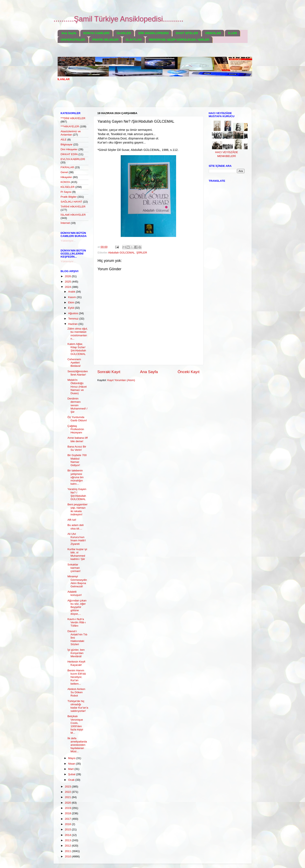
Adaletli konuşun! (75, 593)
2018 (68, 813)
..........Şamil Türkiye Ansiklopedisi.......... (118, 19)
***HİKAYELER (70, 126)
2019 (68, 808)
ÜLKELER (124, 33)
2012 (68, 846)
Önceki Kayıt (188, 372)
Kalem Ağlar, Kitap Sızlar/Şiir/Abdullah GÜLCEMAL (77, 349)
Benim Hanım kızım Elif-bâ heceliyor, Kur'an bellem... (77, 677)
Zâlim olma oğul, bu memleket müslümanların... (78, 334)
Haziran (73, 324)
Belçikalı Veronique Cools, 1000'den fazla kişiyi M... (75, 724)
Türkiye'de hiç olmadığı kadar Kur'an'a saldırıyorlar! (78, 706)
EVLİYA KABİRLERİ (73, 159)
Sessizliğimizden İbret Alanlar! (78, 373)
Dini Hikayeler (69, 149)
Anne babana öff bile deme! (78, 439)
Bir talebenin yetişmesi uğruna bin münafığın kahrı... (75, 477)
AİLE (64, 140)
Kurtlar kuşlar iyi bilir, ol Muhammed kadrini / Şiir (77, 554)
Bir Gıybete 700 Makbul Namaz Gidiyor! (77, 460)
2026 (68, 276)
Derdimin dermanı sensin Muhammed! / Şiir (77, 405)
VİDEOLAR (213, 33)
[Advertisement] (132, 97)
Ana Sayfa (69, 33)
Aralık (72, 292)
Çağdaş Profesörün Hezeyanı (76, 429)
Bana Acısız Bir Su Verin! (77, 448)
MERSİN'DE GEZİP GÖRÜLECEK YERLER (179, 40)
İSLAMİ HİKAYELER (73, 215)
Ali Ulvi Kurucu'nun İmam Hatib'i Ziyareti (77, 539)
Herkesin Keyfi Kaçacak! (76, 663)
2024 (68, 287)
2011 (68, 851)
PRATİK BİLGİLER (105, 40)
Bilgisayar (67, 144)
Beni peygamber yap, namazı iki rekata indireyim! (77, 509)
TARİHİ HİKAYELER (73, 207)
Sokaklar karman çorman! (74, 568)
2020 (68, 803)
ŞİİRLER (142, 253)
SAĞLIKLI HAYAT (72, 202)
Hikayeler (66, 177)
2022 (68, 792)
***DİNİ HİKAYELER (73, 118)
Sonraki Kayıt (109, 372)
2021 (68, 797)
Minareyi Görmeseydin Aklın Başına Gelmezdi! (77, 581)
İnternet (65, 223)
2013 (68, 840)
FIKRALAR (67, 167)
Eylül (72, 308)
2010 (68, 856)
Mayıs (72, 758)
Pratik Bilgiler (69, 197)
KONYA (65, 182)
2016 (68, 824)
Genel (64, 172)
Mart (71, 769)
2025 (68, 282)
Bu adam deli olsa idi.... (75, 527)
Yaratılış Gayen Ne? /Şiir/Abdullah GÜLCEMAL (77, 494)
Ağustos (74, 313)
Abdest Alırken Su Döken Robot (76, 692)
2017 (68, 819)
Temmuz (74, 319)
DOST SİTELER (187, 33)
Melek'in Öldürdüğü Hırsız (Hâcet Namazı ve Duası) (77, 387)
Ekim (72, 302)
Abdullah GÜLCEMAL (121, 253)
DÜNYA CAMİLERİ (96, 33)
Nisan (72, 764)
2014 (68, 835)
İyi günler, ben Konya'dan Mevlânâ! (76, 653)
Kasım (73, 297)
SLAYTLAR (134, 40)
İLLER (232, 33)
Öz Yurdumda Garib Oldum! (77, 419)
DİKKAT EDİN (69, 154)
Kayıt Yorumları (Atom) (121, 380)
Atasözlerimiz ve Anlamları (71, 133)
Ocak (72, 780)
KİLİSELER (68, 187)
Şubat (72, 774)
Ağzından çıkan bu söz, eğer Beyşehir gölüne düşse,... (77, 607)
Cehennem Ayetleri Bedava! (74, 363)
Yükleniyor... (68, 241)
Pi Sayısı (66, 192)
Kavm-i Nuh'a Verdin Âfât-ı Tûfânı (77, 622)
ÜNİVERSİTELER (73, 40)
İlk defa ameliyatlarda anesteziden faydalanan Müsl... (77, 745)
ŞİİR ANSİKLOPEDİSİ (153, 33)
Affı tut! (72, 520)
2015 (68, 829)
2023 (68, 787)
